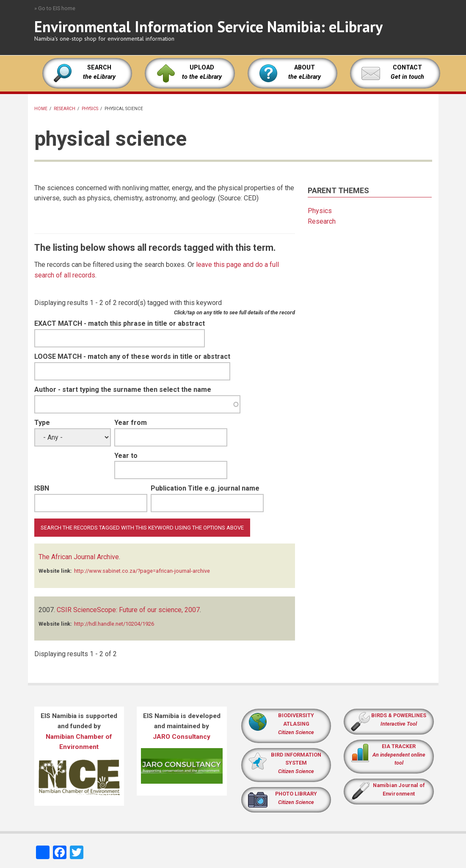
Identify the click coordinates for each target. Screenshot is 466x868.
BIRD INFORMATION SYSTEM (296, 763)
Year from (131, 423)
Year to (126, 456)
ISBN (42, 488)
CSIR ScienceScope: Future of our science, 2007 (128, 610)
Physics (90, 109)
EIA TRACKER (399, 746)
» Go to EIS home (55, 8)
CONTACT (407, 68)
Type (42, 423)
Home (41, 109)
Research (65, 109)
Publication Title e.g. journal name (205, 488)
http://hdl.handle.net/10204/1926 (114, 624)
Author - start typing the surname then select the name (123, 390)
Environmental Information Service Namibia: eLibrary (208, 26)
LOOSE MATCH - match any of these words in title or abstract (132, 356)
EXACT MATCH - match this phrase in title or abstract (120, 323)
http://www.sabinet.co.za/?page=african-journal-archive (142, 571)
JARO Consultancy (182, 737)
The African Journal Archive (79, 557)
